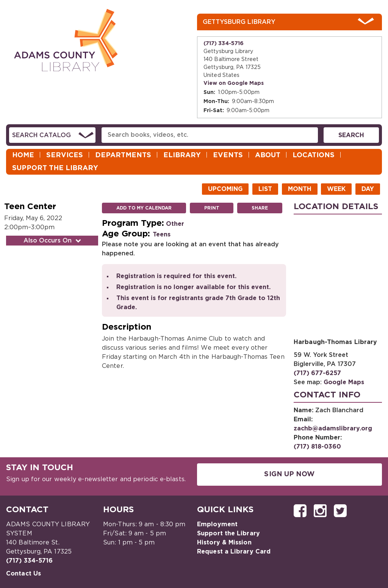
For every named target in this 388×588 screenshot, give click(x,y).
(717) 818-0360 (317, 447)
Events (228, 155)
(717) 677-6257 (317, 373)
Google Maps (344, 382)
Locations (314, 155)
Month (300, 189)
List (265, 189)
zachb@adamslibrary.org (333, 428)
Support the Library (55, 168)
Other (175, 224)
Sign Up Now (289, 474)
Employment (217, 524)
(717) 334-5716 (224, 44)
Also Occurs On (53, 241)
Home (23, 155)
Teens (162, 235)
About (268, 155)
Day (368, 189)
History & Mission (224, 543)
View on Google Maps (234, 83)
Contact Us (23, 574)
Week (336, 189)
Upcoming (225, 189)
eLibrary (182, 155)
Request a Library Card (234, 552)
